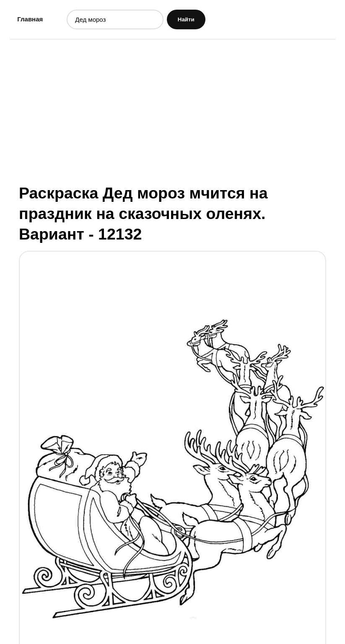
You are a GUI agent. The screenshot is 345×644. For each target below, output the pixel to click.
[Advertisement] (173, 111)
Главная (30, 19)
